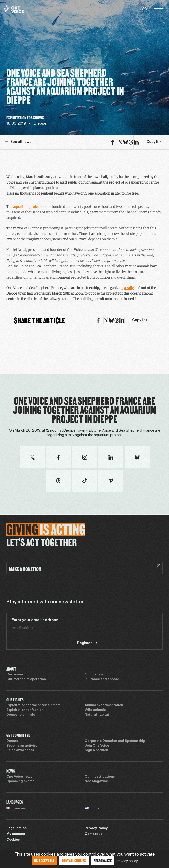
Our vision (15, 675)
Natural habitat (97, 715)
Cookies (13, 840)
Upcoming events (20, 781)
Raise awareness (20, 750)
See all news (18, 142)
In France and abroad (102, 679)
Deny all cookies (74, 860)
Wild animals (95, 710)
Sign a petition (96, 750)
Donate (12, 741)
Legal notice (17, 828)
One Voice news (19, 777)
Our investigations (100, 777)
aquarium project (27, 207)
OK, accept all (44, 860)
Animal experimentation (104, 705)
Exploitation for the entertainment (34, 705)
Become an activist (22, 746)
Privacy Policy (96, 828)
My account (16, 834)
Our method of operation (26, 679)
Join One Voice (97, 746)
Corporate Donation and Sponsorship (115, 741)
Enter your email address (35, 620)
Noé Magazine (96, 781)
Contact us (93, 834)
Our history (94, 675)
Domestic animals (21, 715)
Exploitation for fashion (25, 710)
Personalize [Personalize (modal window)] (103, 860)
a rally (129, 288)
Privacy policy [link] (127, 861)
